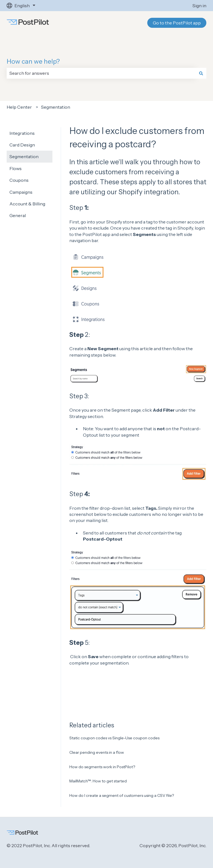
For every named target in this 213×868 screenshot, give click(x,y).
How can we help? (33, 61)
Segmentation (56, 107)
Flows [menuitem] (16, 168)
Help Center (19, 107)
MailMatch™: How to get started (98, 781)
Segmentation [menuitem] (24, 156)
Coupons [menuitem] (19, 180)
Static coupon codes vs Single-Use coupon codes (114, 738)
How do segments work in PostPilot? (102, 767)
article (146, 349)
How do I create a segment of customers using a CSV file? (122, 795)
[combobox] (101, 73)
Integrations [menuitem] (22, 133)
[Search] (201, 73)
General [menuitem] (18, 215)
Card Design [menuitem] (22, 145)
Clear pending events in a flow (97, 752)
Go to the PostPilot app (177, 23)
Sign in (199, 6)
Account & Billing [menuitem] (27, 204)
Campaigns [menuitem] (21, 192)
